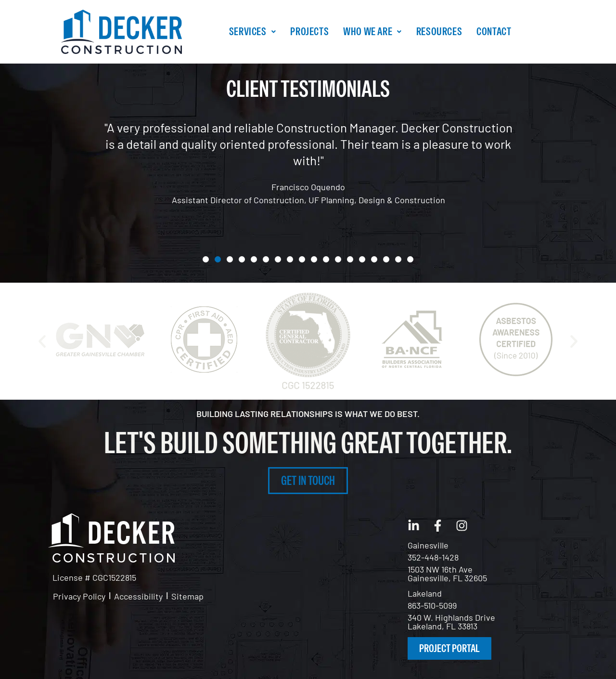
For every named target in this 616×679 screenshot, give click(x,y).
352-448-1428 (433, 557)
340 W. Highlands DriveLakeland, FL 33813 (451, 622)
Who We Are (372, 31)
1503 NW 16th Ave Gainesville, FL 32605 (447, 574)
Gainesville (428, 545)
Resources (439, 31)
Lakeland (425, 593)
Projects (309, 31)
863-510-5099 (432, 605)
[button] (252, 32)
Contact (494, 31)
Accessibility (138, 596)
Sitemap (187, 596)
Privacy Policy (79, 596)
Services (252, 31)
